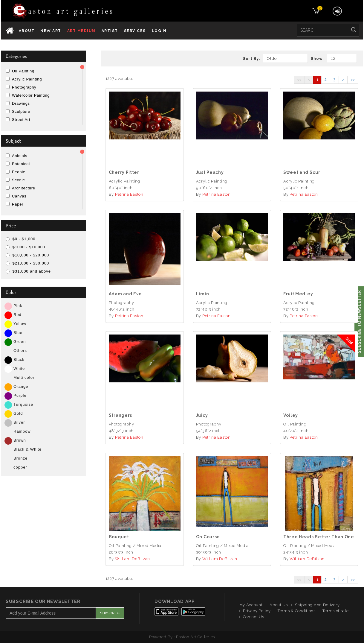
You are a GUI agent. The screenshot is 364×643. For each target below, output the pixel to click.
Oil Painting (23, 71)
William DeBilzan (133, 559)
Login (159, 31)
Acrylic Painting (27, 79)
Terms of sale (335, 611)
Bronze (20, 458)
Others (20, 351)
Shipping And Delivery (317, 605)
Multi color (24, 377)
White (19, 368)
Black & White (27, 449)
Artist (110, 31)
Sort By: (252, 58)
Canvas (19, 196)
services (135, 31)
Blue (18, 333)
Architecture (24, 188)
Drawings (21, 103)
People (19, 172)
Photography (24, 87)
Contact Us (254, 617)
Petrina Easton (129, 194)
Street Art (21, 120)
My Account (251, 605)
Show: (317, 58)
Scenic (18, 180)
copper (20, 467)
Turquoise (23, 404)
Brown (20, 440)
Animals (20, 156)
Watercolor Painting (31, 95)
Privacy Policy (257, 611)
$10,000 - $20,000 (27, 255)
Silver (19, 422)
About (27, 31)
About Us (279, 605)
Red (17, 315)
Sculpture (21, 111)
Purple (20, 395)
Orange (21, 386)
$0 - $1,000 (20, 239)
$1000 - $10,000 (25, 247)
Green (20, 342)
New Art (51, 31)
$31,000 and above (28, 271)
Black (19, 359)
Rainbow (22, 431)
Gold (18, 413)
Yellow (20, 324)
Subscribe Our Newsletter (43, 601)
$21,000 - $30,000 (27, 263)
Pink (18, 306)
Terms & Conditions (297, 611)
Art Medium (81, 31)
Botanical (21, 164)
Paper (18, 204)
